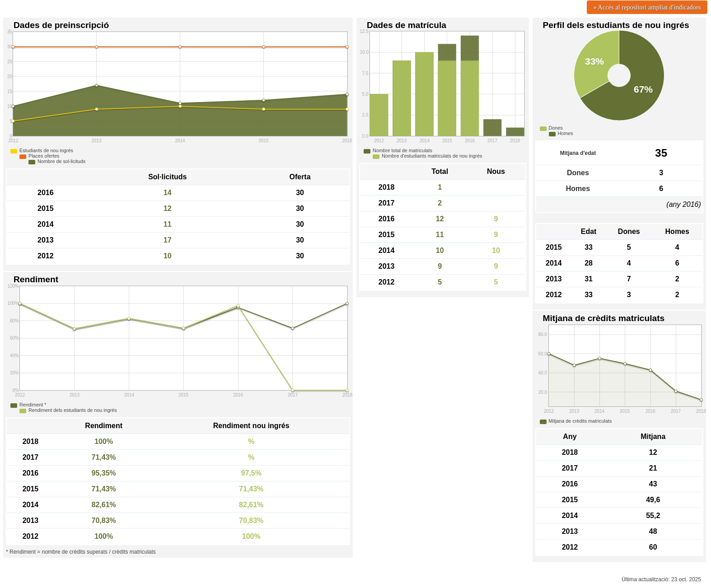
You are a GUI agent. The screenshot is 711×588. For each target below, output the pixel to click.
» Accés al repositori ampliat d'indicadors (647, 7)
